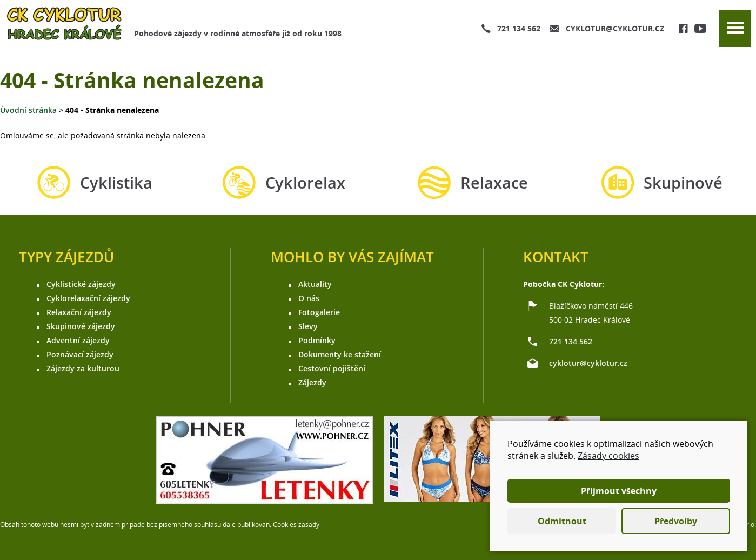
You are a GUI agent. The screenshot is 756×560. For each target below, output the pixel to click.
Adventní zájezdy (78, 340)
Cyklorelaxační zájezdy (88, 298)
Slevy (308, 326)
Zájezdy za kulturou (83, 368)
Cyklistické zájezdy (81, 284)
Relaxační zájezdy (79, 312)
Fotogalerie (319, 312)
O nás (309, 298)
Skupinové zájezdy (81, 326)
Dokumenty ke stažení (340, 354)
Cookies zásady (296, 525)
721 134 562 (519, 28)
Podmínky (317, 340)
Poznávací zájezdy (80, 354)
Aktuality (315, 284)
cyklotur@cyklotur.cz (615, 28)
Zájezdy (312, 382)
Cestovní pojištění (332, 368)
